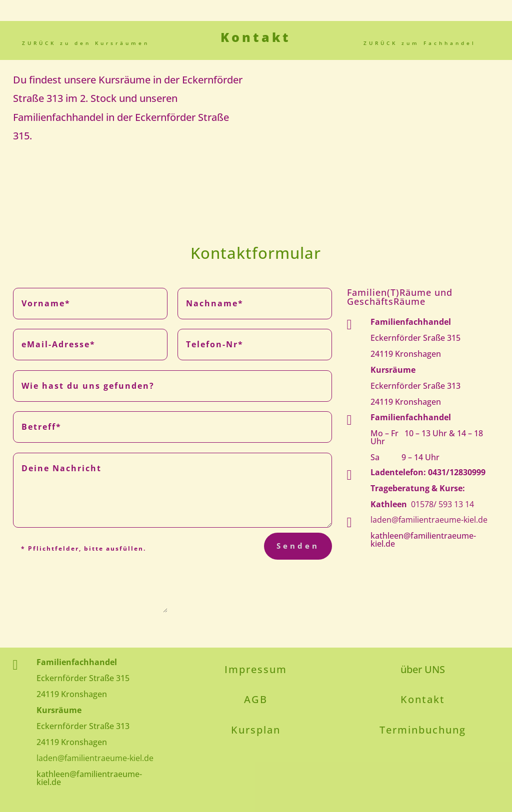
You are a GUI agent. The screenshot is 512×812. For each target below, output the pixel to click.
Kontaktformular (256, 253)
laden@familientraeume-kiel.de (429, 520)
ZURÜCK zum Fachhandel (420, 43)
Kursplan (256, 730)
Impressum (256, 669)
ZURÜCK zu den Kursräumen (86, 43)
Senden (298, 546)
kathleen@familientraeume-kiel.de (423, 540)
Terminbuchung (423, 730)
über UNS (423, 669)
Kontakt (423, 699)
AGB (256, 699)
